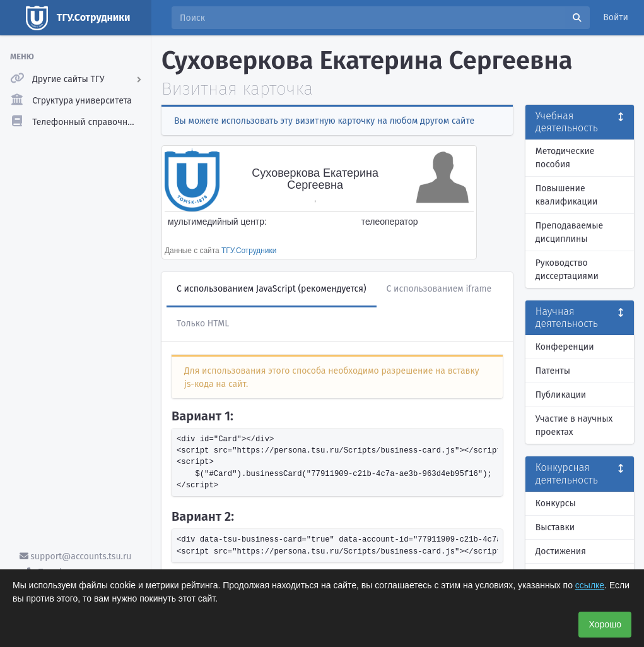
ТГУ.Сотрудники (249, 251)
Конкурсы (556, 503)
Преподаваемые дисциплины (569, 232)
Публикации (561, 395)
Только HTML (203, 323)
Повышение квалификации (567, 195)
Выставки (555, 527)
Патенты (553, 371)
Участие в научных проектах (574, 425)
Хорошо (605, 624)
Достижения (561, 551)
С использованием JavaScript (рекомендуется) (272, 289)
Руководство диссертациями (567, 270)
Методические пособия (565, 158)
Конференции (565, 347)
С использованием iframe (439, 289)
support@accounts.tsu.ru (76, 556)
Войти (616, 17)
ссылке (590, 585)
